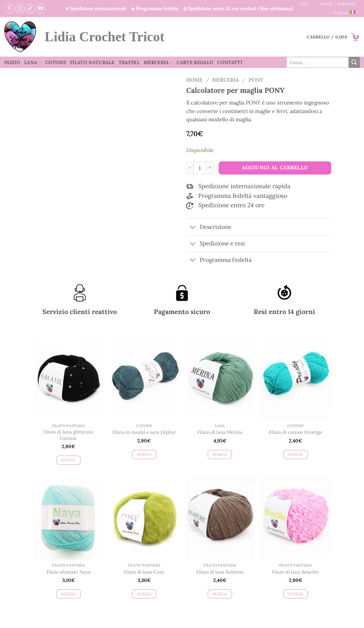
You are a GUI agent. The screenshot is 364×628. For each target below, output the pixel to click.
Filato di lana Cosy (144, 572)
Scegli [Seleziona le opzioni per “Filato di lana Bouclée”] (295, 594)
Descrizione (209, 228)
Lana (33, 62)
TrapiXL (129, 62)
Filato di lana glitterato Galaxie (69, 435)
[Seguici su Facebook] (10, 8)
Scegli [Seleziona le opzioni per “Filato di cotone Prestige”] (295, 454)
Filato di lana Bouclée (295, 572)
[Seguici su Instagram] (20, 8)
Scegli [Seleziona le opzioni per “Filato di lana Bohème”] (220, 594)
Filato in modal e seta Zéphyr (144, 432)
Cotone (56, 62)
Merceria (158, 62)
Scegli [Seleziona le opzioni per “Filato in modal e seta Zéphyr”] (144, 454)
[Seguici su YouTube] (41, 8)
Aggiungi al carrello (275, 168)
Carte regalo (195, 62)
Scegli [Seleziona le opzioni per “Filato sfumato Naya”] (68, 594)
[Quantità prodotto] (200, 168)
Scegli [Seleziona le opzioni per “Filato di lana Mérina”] (220, 454)
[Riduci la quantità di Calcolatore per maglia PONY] (190, 168)
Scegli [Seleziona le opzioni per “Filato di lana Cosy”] (144, 594)
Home (194, 80)
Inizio (12, 62)
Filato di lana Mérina (220, 432)
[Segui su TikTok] (30, 8)
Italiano (347, 13)
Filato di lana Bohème (220, 572)
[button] (333, 37)
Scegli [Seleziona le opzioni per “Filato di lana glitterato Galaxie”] (68, 460)
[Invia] (354, 62)
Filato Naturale (92, 62)
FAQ (303, 4)
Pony (256, 80)
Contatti (230, 62)
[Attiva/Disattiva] (193, 228)
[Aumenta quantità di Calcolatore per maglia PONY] (210, 168)
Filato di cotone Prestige (295, 432)
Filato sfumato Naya (69, 572)
